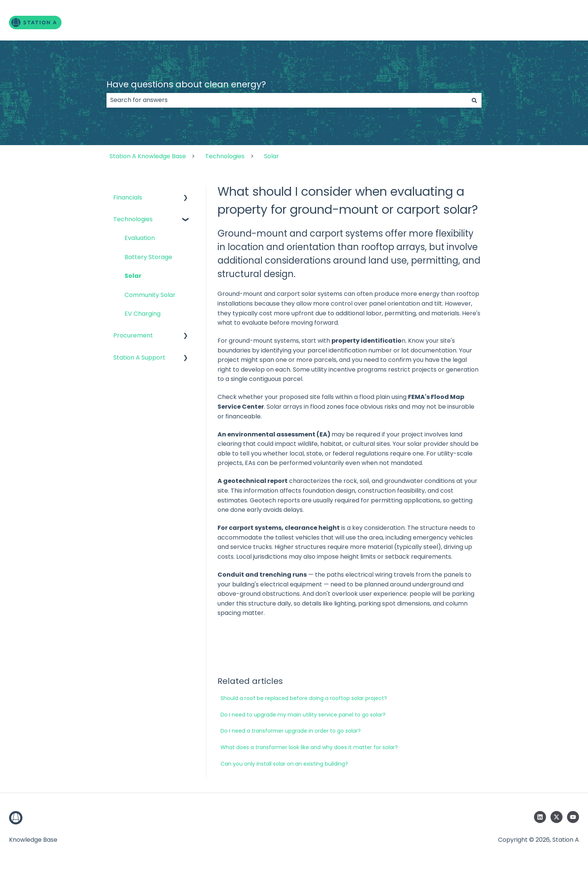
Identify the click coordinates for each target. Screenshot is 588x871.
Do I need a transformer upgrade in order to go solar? (291, 731)
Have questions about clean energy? (186, 84)
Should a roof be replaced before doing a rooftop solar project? (304, 698)
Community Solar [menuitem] (150, 295)
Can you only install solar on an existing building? (284, 764)
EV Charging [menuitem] (142, 314)
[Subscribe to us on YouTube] (573, 817)
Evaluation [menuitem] (140, 238)
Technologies (225, 156)
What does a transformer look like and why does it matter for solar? (309, 747)
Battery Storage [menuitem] (148, 257)
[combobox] (287, 100)
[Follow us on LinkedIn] (540, 817)
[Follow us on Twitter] (556, 817)
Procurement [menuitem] (133, 335)
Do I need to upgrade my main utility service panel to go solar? (303, 715)
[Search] (474, 100)
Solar (271, 156)
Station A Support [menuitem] (139, 358)
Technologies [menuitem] (133, 219)
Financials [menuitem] (128, 197)
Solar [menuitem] (133, 276)
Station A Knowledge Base (148, 156)
